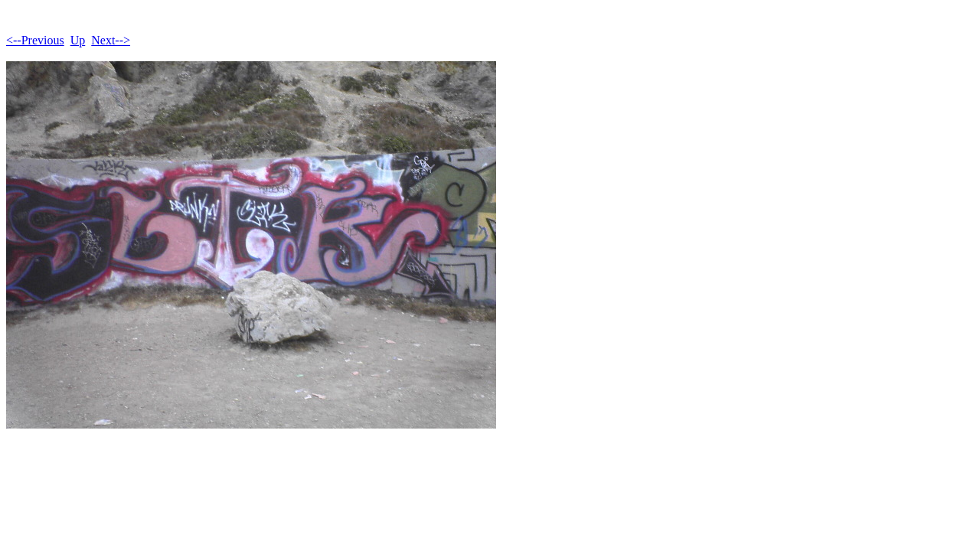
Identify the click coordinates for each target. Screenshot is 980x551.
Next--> (111, 40)
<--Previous (35, 40)
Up (78, 40)
